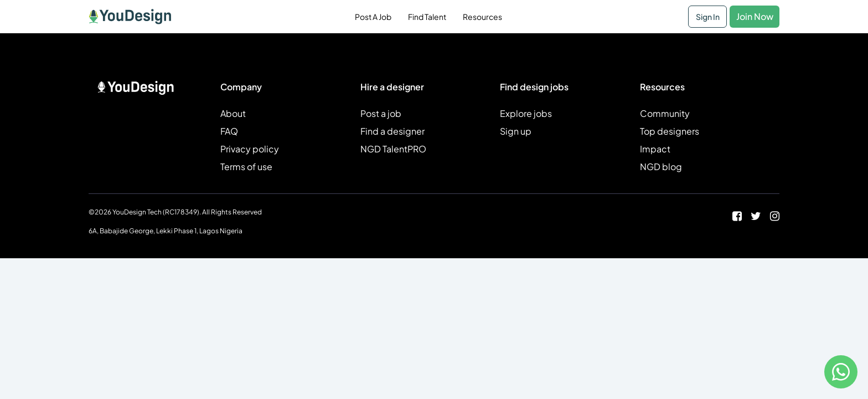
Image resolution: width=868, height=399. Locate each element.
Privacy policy (250, 149)
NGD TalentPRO (393, 149)
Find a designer (392, 131)
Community (665, 113)
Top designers (670, 131)
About (233, 113)
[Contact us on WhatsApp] (841, 372)
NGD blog (661, 167)
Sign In (708, 17)
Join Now (755, 16)
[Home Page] (130, 17)
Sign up (516, 131)
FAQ (229, 131)
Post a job (381, 113)
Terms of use (246, 167)
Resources (482, 17)
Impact (655, 149)
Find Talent (427, 17)
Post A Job (373, 17)
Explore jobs (526, 113)
